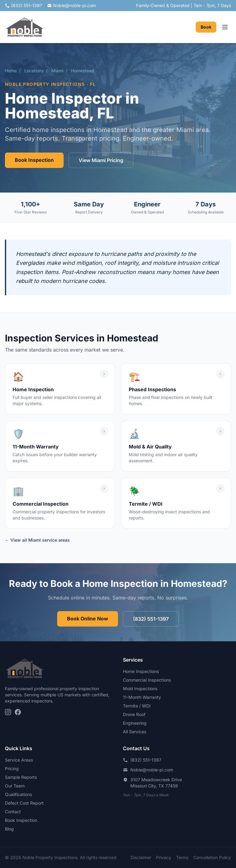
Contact (13, 812)
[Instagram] (8, 712)
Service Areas (19, 760)
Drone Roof (134, 714)
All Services (135, 732)
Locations (34, 71)
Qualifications (18, 794)
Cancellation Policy (212, 857)
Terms (182, 857)
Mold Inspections (140, 689)
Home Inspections (141, 671)
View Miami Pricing (101, 160)
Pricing (12, 768)
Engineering (135, 723)
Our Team (15, 786)
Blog (9, 829)
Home (11, 71)
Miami (57, 71)
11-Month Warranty (142, 697)
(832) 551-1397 (24, 5)
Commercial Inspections (147, 680)
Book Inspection (34, 160)
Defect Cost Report (24, 803)
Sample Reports (21, 777)
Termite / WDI (137, 706)
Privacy (164, 857)
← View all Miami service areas (37, 540)
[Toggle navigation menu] (225, 27)
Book (206, 27)
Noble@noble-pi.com (71, 5)
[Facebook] (18, 712)
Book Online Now (88, 619)
